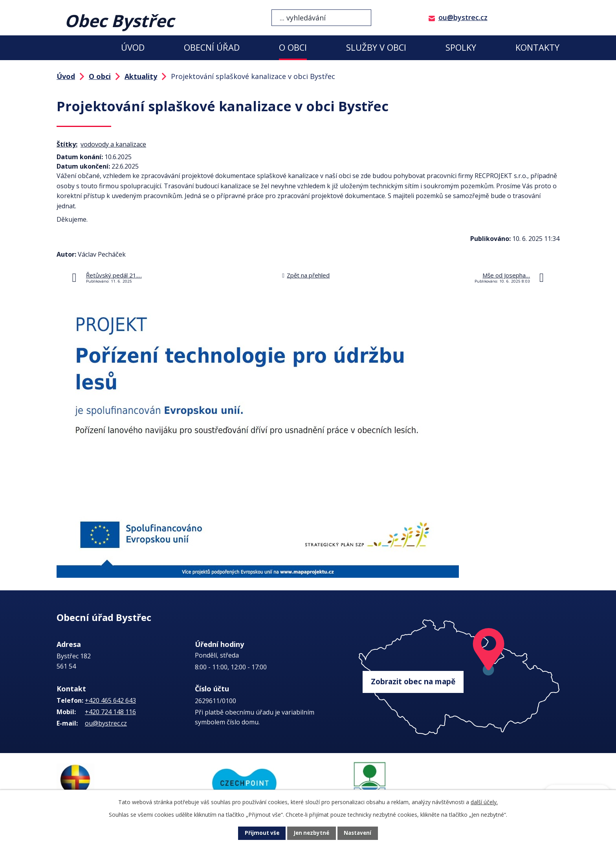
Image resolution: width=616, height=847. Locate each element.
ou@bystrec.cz (463, 17)
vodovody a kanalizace (113, 144)
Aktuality (141, 76)
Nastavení (359, 833)
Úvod (133, 47)
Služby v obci (376, 47)
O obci (293, 47)
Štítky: (67, 144)
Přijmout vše (261, 833)
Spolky (461, 47)
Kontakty (537, 47)
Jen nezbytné (311, 833)
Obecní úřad (212, 47)
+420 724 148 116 (110, 712)
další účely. (484, 802)
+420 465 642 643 (110, 700)
